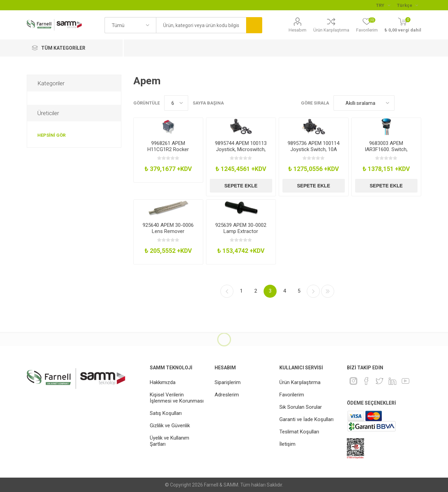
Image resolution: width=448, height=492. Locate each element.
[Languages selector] (407, 5)
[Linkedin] (392, 381)
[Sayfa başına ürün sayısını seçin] (176, 103)
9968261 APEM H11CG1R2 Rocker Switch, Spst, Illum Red (168, 149)
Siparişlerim (228, 382)
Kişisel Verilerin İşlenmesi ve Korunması (177, 398)
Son (328, 291)
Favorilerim (292, 395)
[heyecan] (379, 381)
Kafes (403, 103)
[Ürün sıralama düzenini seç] (364, 103)
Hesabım (298, 30)
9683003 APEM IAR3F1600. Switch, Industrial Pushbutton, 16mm (386, 152)
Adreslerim (227, 395)
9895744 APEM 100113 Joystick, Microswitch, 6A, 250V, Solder (241, 149)
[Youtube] (405, 381)
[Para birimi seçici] (383, 5)
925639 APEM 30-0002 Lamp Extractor (241, 228)
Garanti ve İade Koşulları (306, 419)
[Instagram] (353, 381)
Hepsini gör (51, 135)
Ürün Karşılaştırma (331, 30)
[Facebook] (366, 381)
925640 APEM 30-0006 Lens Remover (168, 228)
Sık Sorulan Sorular (301, 407)
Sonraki (313, 291)
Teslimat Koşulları (299, 432)
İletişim (287, 444)
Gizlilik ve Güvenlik (170, 426)
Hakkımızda (163, 382)
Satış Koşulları (166, 413)
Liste (416, 103)
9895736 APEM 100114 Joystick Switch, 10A (313, 146)
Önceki (227, 291)
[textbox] (201, 25)
